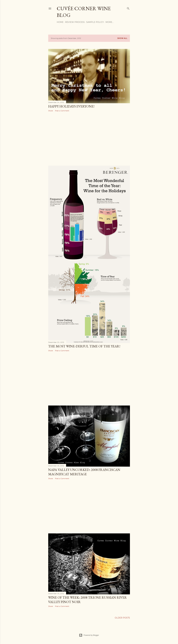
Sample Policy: (95, 22)
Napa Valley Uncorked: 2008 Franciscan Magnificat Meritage (84, 472)
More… (109, 22)
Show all (122, 38)
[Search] (128, 8)
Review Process (75, 22)
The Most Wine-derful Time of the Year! (84, 346)
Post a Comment (62, 111)
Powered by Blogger (89, 635)
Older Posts (122, 618)
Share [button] (51, 111)
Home (60, 22)
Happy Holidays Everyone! (71, 106)
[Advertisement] (89, 139)
